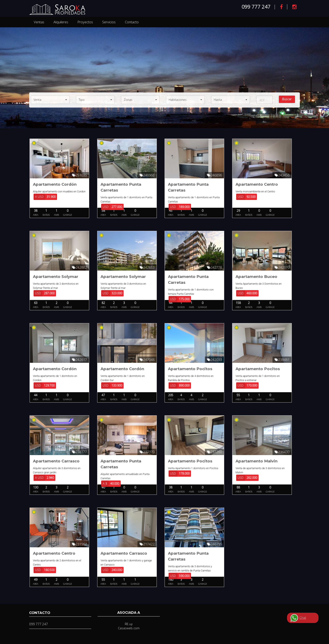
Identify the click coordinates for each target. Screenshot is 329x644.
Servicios (109, 22)
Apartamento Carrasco (56, 463)
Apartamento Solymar (56, 277)
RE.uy (129, 624)
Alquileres (61, 22)
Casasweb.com (129, 628)
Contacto (132, 22)
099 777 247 (256, 7)
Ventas (39, 22)
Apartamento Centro (258, 184)
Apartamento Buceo (258, 277)
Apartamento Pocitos (191, 370)
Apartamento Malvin (258, 463)
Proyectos (85, 22)
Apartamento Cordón (55, 184)
